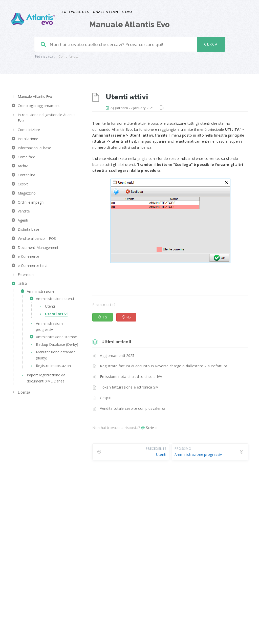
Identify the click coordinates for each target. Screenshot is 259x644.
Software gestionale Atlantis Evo (97, 12)
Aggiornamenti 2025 (117, 356)
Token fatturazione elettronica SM (129, 387)
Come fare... (68, 56)
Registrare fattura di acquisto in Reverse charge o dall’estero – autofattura (164, 366)
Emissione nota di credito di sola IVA (131, 377)
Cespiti (106, 398)
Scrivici (152, 428)
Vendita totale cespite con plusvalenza (133, 408)
